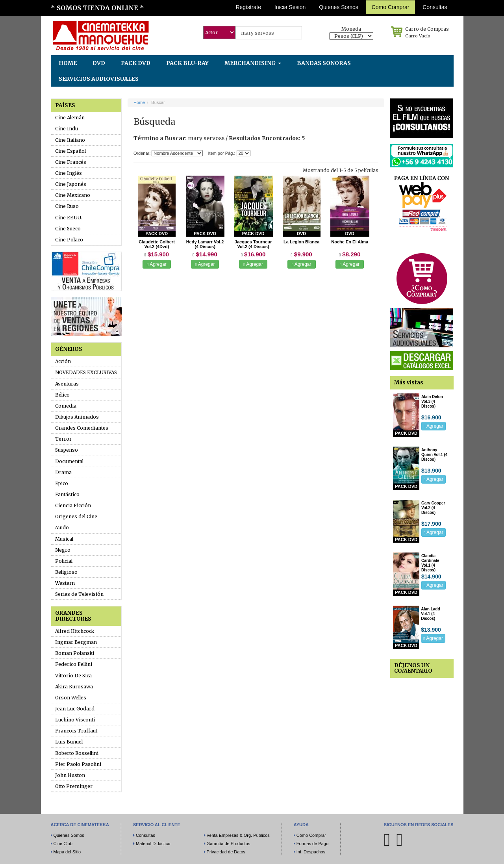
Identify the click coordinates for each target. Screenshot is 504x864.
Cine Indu (67, 129)
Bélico (62, 395)
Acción (63, 361)
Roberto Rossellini (77, 753)
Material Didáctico (153, 844)
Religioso (66, 572)
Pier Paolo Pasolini (78, 764)
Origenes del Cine (76, 516)
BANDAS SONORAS (324, 63)
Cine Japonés (71, 184)
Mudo (62, 527)
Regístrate (248, 7)
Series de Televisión (79, 594)
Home (139, 102)
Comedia (66, 406)
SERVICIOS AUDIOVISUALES (99, 79)
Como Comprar (391, 7)
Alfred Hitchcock (75, 631)
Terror (63, 439)
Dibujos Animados (77, 417)
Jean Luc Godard (75, 709)
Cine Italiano (70, 140)
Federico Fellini (74, 664)
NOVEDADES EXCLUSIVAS (86, 372)
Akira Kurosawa (74, 687)
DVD (99, 63)
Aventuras (67, 384)
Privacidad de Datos (226, 852)
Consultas (435, 7)
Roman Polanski (75, 653)
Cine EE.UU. (69, 218)
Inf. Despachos (311, 852)
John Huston (70, 775)
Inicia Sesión (290, 7)
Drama (63, 472)
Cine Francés (71, 162)
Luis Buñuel (69, 742)
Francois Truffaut (76, 731)
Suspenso (67, 450)
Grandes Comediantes (82, 428)
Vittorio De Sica (73, 676)
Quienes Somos (339, 7)
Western (65, 583)
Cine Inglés (69, 173)
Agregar (157, 264)
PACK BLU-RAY (187, 63)
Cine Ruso (67, 206)
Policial (64, 561)
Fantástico (67, 494)
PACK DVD (136, 63)
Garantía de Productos (229, 844)
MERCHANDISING (253, 63)
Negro (63, 550)
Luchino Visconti (75, 720)
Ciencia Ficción (73, 505)
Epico (62, 483)
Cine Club (63, 844)
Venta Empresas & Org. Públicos (238, 835)
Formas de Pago (312, 844)
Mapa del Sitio (67, 852)
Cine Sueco (68, 229)
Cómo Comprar (311, 835)
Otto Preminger (74, 786)
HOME (68, 63)
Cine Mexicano (73, 195)
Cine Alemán (70, 118)
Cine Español (70, 151)
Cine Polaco (69, 240)
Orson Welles (71, 698)
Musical (64, 539)
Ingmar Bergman (76, 642)
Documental (69, 461)
